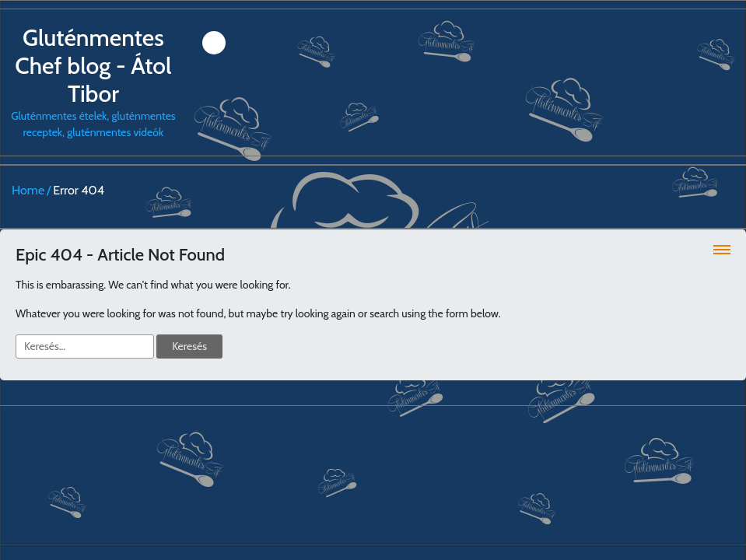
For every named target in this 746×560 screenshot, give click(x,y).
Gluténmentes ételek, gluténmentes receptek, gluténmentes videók (93, 82)
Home (28, 190)
